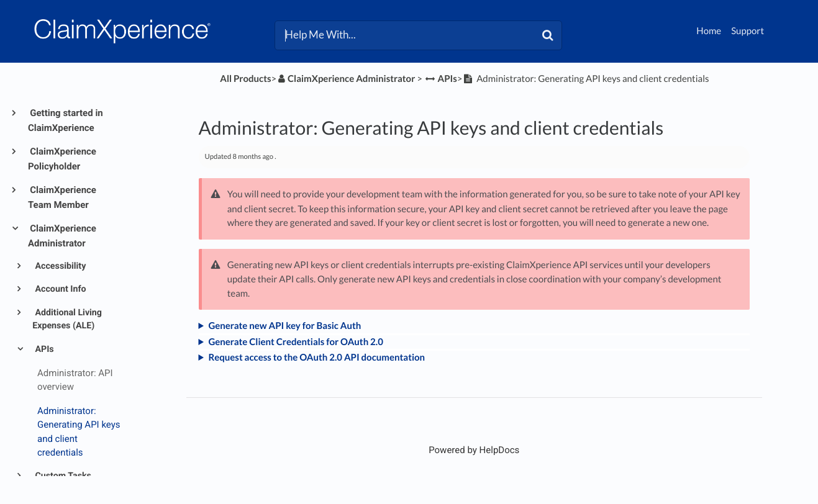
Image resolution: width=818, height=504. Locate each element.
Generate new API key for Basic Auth (284, 326)
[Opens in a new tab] (474, 450)
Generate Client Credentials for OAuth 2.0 (295, 342)
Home (709, 31)
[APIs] (441, 79)
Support (748, 31)
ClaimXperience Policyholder (62, 159)
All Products (245, 79)
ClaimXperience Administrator (62, 236)
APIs (43, 349)
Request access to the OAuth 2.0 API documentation (316, 358)
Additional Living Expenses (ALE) (67, 319)
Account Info (60, 289)
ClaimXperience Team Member (62, 197)
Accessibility (59, 266)
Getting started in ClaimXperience (66, 120)
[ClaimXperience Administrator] (346, 79)
